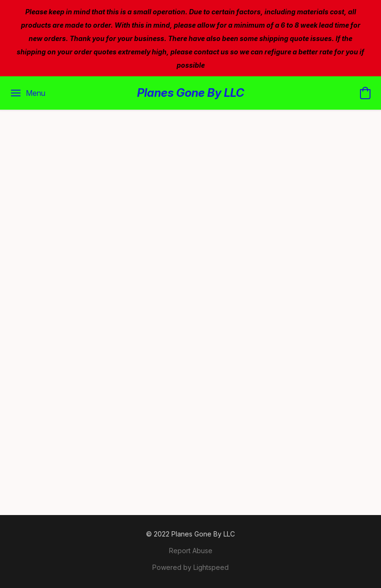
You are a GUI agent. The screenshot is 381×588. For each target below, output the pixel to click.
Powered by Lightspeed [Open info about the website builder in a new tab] (190, 567)
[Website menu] (27, 93)
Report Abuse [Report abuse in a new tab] (191, 551)
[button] (191, 93)
